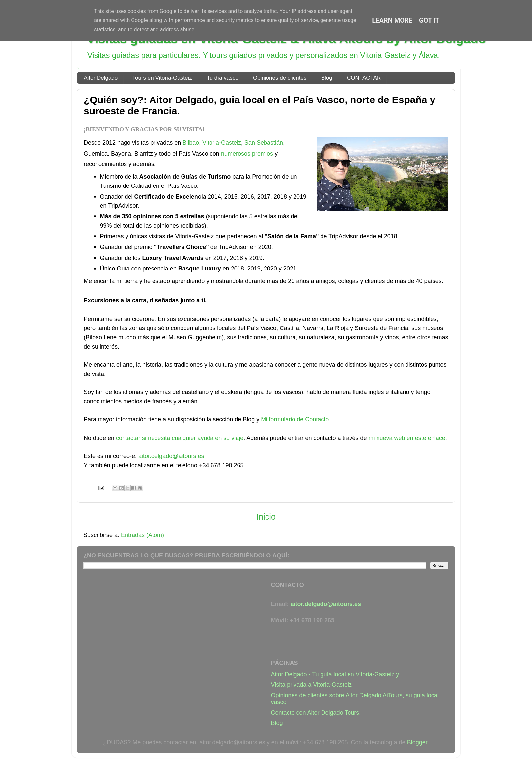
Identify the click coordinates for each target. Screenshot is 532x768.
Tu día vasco (223, 78)
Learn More (392, 20)
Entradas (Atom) (142, 535)
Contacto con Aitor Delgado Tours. (316, 713)
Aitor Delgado (101, 78)
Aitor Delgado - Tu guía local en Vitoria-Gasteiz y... (337, 674)
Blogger (417, 742)
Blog (327, 78)
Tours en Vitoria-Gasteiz (162, 78)
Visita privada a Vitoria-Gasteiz (311, 685)
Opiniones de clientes (280, 78)
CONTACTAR (364, 78)
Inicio (266, 517)
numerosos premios (247, 154)
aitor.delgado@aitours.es (171, 456)
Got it (429, 20)
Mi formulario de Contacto (295, 419)
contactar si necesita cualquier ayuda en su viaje (180, 438)
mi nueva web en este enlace (407, 438)
